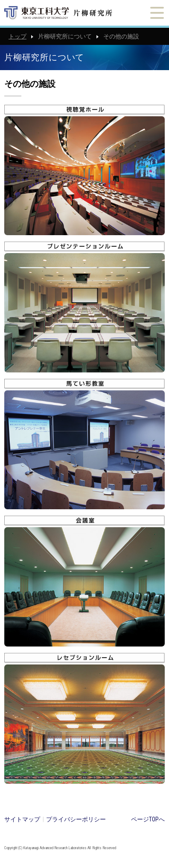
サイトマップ (22, 819)
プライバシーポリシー (76, 819)
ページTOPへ (148, 819)
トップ (17, 36)
